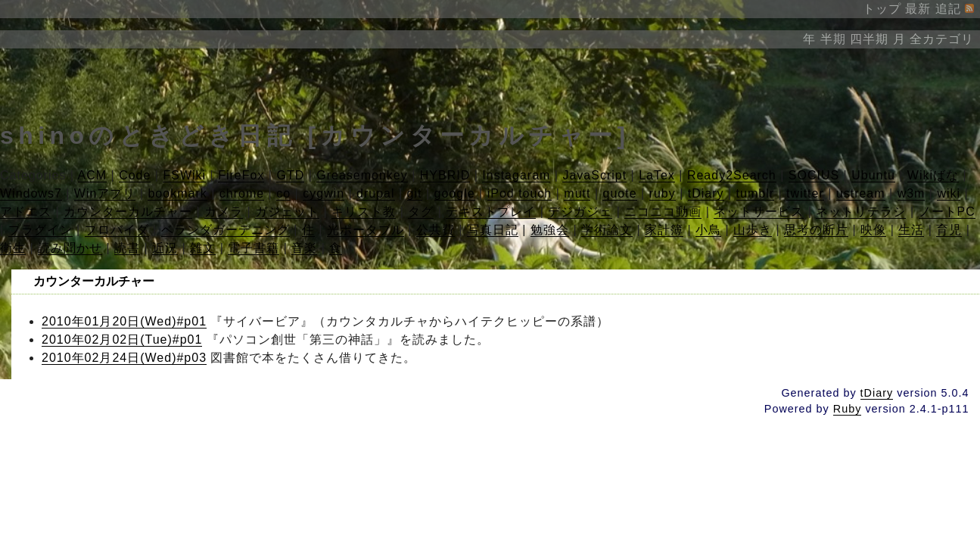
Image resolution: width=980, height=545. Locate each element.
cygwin (324, 193)
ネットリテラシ (861, 212)
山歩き (753, 230)
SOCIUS (814, 175)
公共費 (436, 230)
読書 (127, 248)
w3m (912, 193)
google (455, 193)
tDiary (706, 193)
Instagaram (516, 175)
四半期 (869, 39)
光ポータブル (366, 230)
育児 (949, 230)
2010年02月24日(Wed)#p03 (124, 358)
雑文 (203, 248)
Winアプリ (105, 193)
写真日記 (493, 230)
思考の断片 (816, 230)
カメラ (224, 212)
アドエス (26, 212)
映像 (873, 230)
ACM (93, 175)
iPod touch (520, 193)
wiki (949, 193)
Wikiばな (933, 175)
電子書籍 (254, 248)
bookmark (177, 193)
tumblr (755, 193)
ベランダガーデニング (226, 230)
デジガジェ (580, 212)
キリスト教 (364, 212)
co (283, 193)
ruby (663, 193)
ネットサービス (759, 212)
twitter (805, 193)
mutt (577, 193)
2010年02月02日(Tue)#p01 (122, 339)
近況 (165, 248)
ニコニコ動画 (663, 212)
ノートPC (947, 212)
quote (619, 193)
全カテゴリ (942, 39)
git (415, 193)
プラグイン (40, 230)
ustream (861, 193)
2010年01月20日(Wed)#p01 (124, 321)
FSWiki (184, 175)
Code (135, 175)
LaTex (657, 175)
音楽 (304, 248)
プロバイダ (117, 230)
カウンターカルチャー (128, 212)
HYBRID (445, 175)
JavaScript (594, 175)
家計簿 (664, 230)
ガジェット (287, 212)
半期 (833, 39)
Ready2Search (732, 175)
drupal (375, 193)
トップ (882, 9)
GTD (290, 175)
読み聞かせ (70, 248)
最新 (918, 9)
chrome (242, 193)
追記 (948, 9)
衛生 (13, 248)
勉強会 (550, 230)
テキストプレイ (491, 212)
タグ (421, 212)
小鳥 (708, 230)
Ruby (848, 409)
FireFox (241, 175)
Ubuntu (873, 175)
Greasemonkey (362, 175)
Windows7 (31, 193)
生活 (911, 230)
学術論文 (607, 230)
